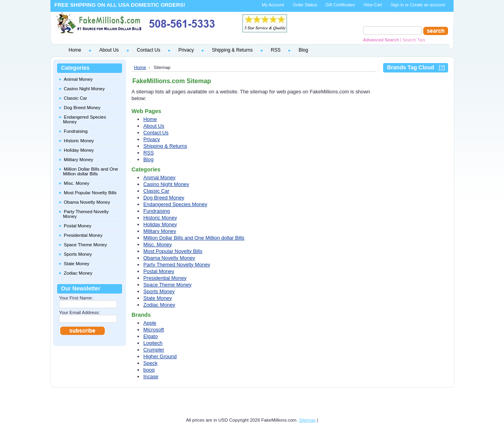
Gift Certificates (340, 5)
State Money (77, 264)
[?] (442, 67)
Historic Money (79, 141)
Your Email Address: (80, 312)
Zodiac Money (78, 273)
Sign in (397, 5)
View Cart (373, 5)
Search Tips (414, 40)
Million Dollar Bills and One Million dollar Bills (91, 171)
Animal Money (78, 79)
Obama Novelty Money (87, 202)
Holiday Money (79, 150)
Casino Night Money (84, 89)
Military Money (78, 160)
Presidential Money (83, 235)
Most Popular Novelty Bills (90, 193)
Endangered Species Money (84, 119)
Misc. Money (77, 183)
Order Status (305, 5)
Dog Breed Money (82, 108)
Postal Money (78, 226)
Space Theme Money (85, 245)
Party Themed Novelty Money (86, 214)
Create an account (427, 5)
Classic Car (75, 98)
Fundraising (76, 131)
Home (140, 67)
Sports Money (78, 254)
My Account (273, 5)
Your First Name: (76, 298)
